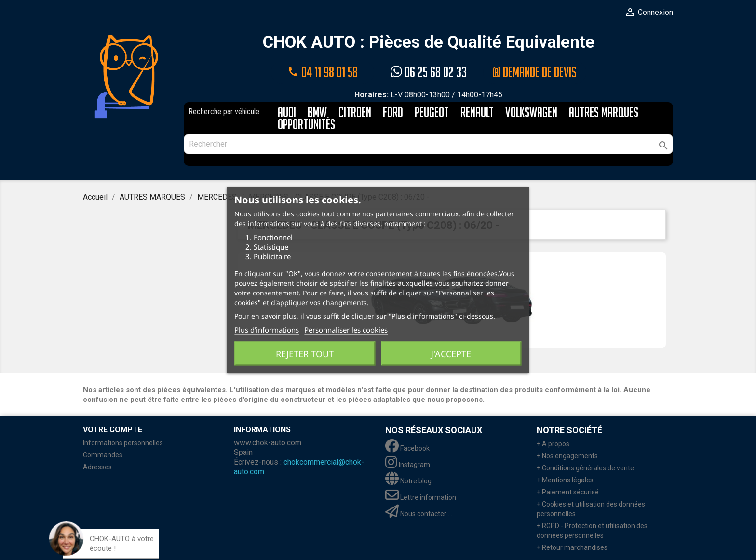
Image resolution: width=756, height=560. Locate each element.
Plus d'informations (267, 330)
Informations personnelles (123, 443)
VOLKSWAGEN (531, 113)
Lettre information (421, 497)
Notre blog (408, 481)
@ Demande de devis (535, 72)
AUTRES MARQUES (604, 113)
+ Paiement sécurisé (568, 492)
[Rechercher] (428, 144)
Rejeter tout (305, 354)
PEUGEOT (432, 113)
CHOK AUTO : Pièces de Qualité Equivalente (429, 43)
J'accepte (451, 354)
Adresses (97, 467)
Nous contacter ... (419, 514)
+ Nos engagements (567, 456)
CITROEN (355, 113)
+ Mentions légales (565, 480)
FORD (393, 113)
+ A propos (553, 444)
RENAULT (477, 113)
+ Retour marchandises (572, 547)
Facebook (407, 448)
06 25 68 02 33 (429, 72)
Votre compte (113, 430)
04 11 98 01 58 (323, 72)
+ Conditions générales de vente (585, 468)
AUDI (287, 113)
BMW (317, 113)
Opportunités (306, 125)
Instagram (408, 465)
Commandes (103, 455)
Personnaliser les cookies (346, 330)
